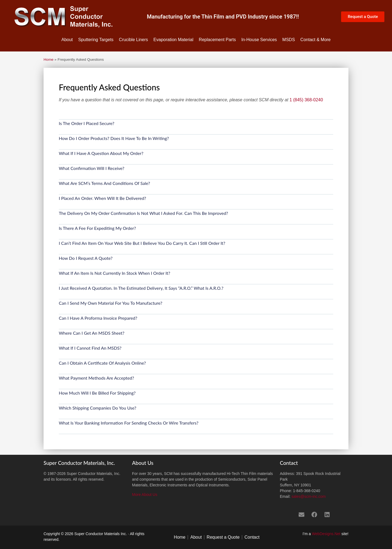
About (67, 40)
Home (48, 60)
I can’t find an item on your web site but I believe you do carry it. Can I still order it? (142, 243)
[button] (196, 127)
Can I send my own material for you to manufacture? (111, 303)
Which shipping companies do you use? (98, 408)
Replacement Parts (217, 40)
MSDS (289, 40)
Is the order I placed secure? (87, 123)
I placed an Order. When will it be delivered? (102, 198)
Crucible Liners (134, 40)
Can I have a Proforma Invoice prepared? (98, 318)
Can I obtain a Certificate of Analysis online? (102, 363)
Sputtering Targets (96, 40)
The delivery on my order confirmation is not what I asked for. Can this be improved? (143, 213)
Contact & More (315, 40)
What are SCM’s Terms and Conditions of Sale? (104, 183)
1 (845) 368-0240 (306, 100)
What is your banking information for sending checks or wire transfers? (129, 423)
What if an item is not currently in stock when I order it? (114, 273)
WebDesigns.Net (326, 534)
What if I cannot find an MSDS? (90, 348)
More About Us (145, 495)
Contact (252, 537)
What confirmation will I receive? (92, 168)
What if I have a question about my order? (101, 153)
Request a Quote (223, 537)
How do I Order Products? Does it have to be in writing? (114, 138)
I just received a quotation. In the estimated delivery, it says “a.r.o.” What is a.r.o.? (141, 288)
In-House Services (259, 40)
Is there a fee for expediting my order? (97, 228)
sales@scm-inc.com (309, 496)
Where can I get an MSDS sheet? (92, 333)
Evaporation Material (174, 40)
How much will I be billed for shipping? (97, 393)
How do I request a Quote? (86, 258)
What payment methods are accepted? (96, 378)
